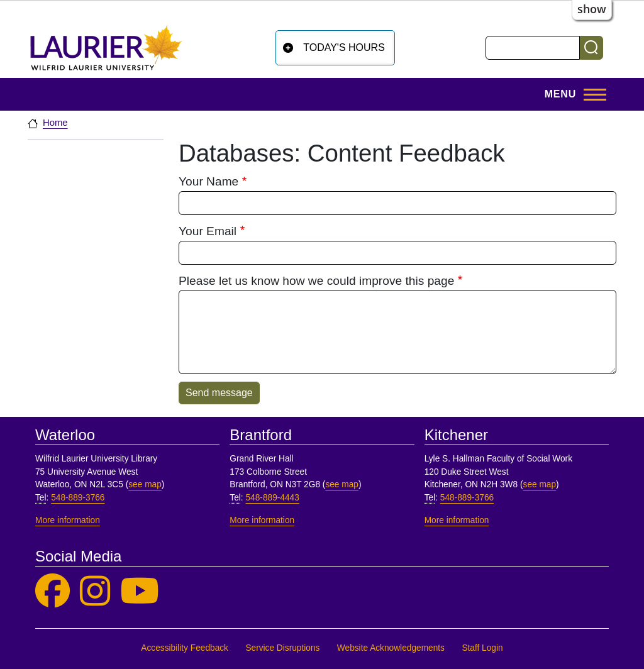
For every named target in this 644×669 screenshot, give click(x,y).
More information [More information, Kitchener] (457, 520)
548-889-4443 (272, 498)
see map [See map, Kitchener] (540, 484)
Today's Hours (344, 47)
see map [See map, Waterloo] (145, 484)
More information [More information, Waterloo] (68, 520)
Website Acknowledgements (391, 648)
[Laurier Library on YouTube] (140, 591)
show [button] (592, 9)
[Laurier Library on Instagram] (95, 591)
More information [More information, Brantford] (262, 520)
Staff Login (482, 648)
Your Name (208, 181)
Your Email (208, 231)
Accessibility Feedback (185, 648)
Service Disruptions (282, 648)
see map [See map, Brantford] (342, 484)
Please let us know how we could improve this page (316, 281)
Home (55, 123)
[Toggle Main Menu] (572, 94)
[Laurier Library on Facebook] (53, 591)
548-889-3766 (78, 498)
